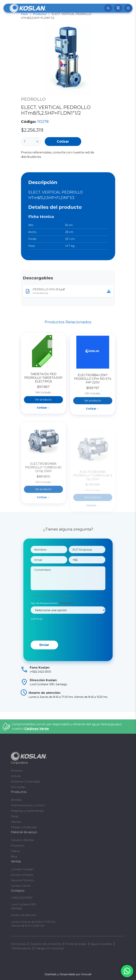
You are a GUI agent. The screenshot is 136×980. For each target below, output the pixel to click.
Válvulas (16, 822)
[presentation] (58, 646)
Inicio (24, 14)
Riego (15, 816)
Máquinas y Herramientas (27, 811)
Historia (16, 776)
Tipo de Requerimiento (52, 620)
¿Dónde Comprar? (23, 869)
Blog (14, 857)
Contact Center (21, 886)
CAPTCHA (37, 636)
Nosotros (17, 771)
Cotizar (63, 141)
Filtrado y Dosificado (24, 827)
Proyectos (18, 846)
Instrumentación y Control (28, 805)
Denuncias (18, 944)
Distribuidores (21, 948)
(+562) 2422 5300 (22, 898)
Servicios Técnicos (22, 880)
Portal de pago (76, 944)
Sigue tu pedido (101, 944)
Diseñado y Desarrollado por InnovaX (68, 974)
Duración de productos (46, 944)
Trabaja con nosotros (49, 948)
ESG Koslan (18, 787)
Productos (40, 14)
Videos (15, 851)
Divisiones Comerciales (26, 782)
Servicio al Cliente (22, 875)
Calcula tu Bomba (22, 840)
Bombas (16, 800)
